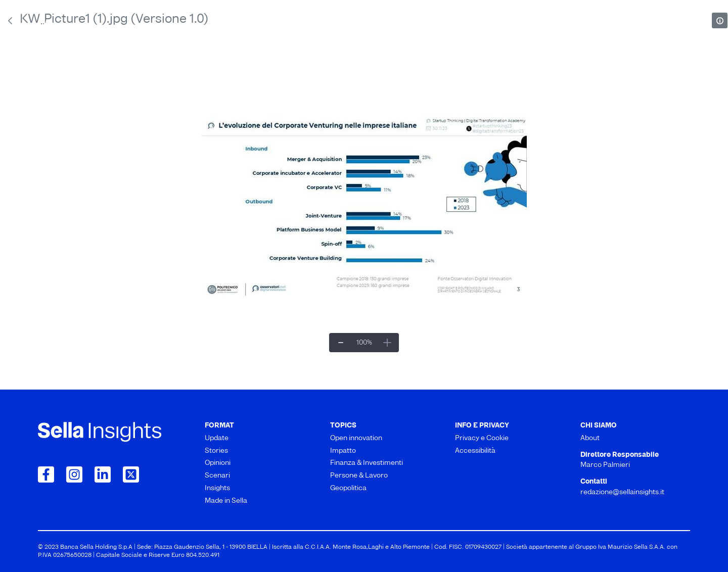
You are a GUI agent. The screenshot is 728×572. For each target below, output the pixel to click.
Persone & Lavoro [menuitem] (470, 89)
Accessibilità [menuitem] (475, 451)
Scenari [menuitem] (407, 65)
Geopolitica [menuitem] (567, 89)
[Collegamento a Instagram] (74, 474)
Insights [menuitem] (525, 65)
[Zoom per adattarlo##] (364, 343)
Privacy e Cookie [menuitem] (482, 438)
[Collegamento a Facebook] (46, 474)
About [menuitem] (590, 438)
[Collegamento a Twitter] (131, 474)
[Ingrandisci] (387, 343)
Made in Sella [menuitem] (656, 65)
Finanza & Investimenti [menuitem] (352, 89)
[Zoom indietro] (341, 343)
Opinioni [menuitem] (289, 65)
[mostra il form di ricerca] (685, 25)
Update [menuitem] (57, 65)
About (53, 26)
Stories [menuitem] (172, 65)
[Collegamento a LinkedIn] (103, 474)
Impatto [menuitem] (255, 89)
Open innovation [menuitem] (169, 89)
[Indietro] (10, 21)
